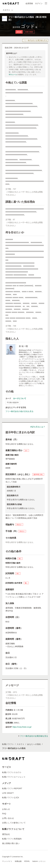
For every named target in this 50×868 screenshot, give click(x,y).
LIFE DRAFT (8, 793)
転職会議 (18, 861)
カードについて (20, 398)
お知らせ (6, 809)
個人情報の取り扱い (11, 843)
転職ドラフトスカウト (12, 772)
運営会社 (6, 834)
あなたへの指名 (34, 744)
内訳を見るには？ (38, 427)
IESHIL (27, 861)
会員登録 (29, 3)
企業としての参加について (14, 823)
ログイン (39, 3)
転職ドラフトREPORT (12, 788)
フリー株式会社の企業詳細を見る (35, 40)
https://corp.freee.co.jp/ (22, 727)
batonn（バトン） (39, 861)
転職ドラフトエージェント (14, 777)
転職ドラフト (8, 744)
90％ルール (13, 75)
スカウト (21, 744)
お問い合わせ (8, 818)
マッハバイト (7, 861)
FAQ (4, 814)
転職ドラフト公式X (11, 798)
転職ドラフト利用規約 (12, 839)
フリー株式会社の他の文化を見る (19, 411)
